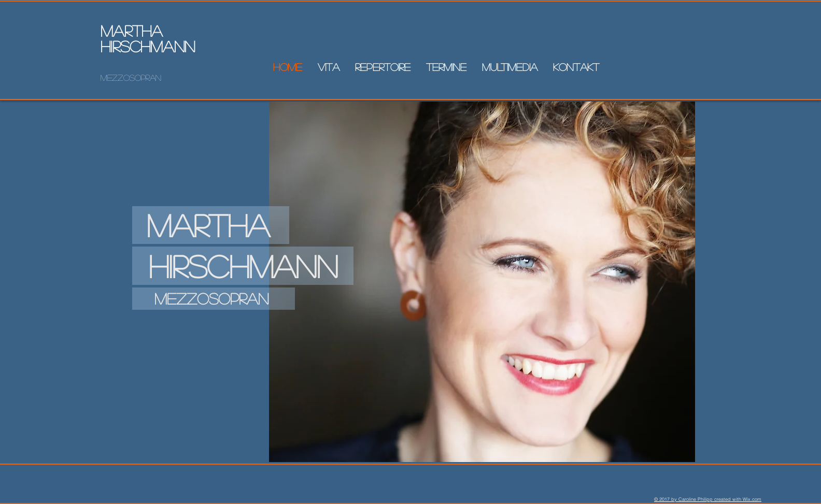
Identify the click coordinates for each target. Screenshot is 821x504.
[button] (510, 67)
